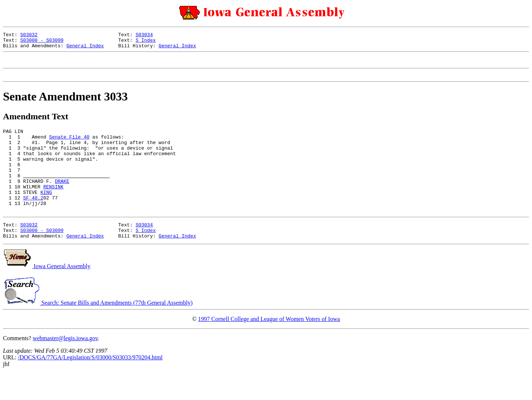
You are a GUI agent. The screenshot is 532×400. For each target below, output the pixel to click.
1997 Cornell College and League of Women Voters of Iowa (269, 346)
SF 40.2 (33, 219)
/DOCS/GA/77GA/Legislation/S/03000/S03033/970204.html (90, 384)
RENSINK (53, 205)
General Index (85, 49)
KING (46, 212)
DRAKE (62, 199)
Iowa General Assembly (47, 293)
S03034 (144, 35)
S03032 (29, 35)
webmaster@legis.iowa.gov (65, 365)
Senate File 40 (69, 146)
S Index (146, 42)
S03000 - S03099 (42, 42)
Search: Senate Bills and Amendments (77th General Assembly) (98, 329)
